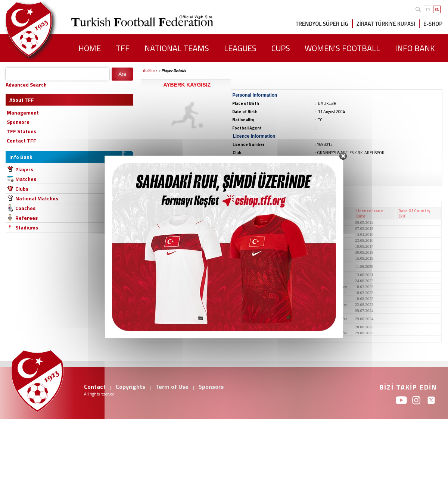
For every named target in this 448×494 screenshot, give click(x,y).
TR (428, 10)
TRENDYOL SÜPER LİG (322, 24)
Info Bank (149, 71)
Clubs (22, 189)
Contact (95, 387)
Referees (27, 218)
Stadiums (27, 227)
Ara (122, 74)
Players (24, 169)
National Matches (37, 198)
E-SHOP (433, 24)
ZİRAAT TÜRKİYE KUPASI (386, 24)
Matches (26, 179)
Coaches (25, 208)
